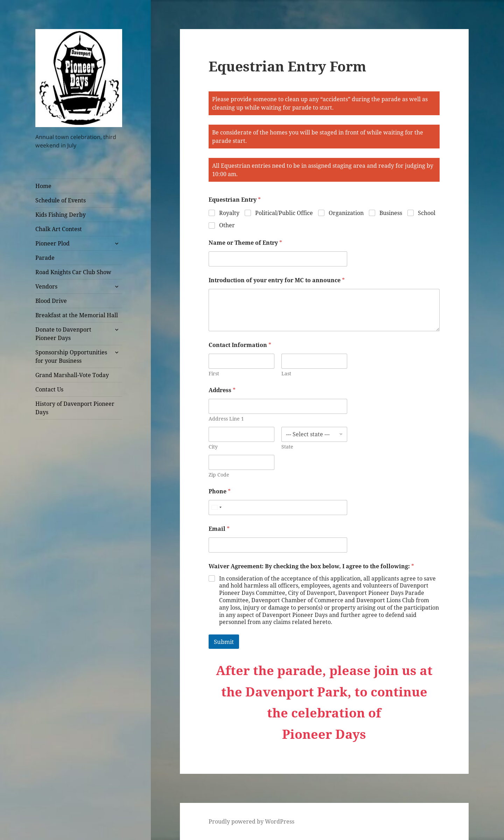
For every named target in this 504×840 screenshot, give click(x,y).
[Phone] (278, 508)
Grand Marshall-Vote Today (72, 375)
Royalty (229, 213)
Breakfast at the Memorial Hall (77, 315)
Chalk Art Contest (59, 229)
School (427, 213)
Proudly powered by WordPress (251, 821)
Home (43, 186)
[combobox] (216, 508)
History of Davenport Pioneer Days (75, 408)
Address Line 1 (226, 419)
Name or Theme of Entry (245, 243)
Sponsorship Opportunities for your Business (71, 356)
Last (286, 373)
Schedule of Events (61, 200)
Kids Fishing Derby (61, 215)
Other (227, 225)
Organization (346, 213)
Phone (220, 491)
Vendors (46, 286)
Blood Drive (51, 301)
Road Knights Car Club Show (73, 272)
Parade (45, 258)
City (213, 447)
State (287, 447)
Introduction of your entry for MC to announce (277, 280)
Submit (224, 642)
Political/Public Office (284, 213)
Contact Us (49, 389)
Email (219, 529)
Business (391, 213)
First (214, 373)
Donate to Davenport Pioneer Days (63, 334)
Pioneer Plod (52, 243)
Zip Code (219, 475)
